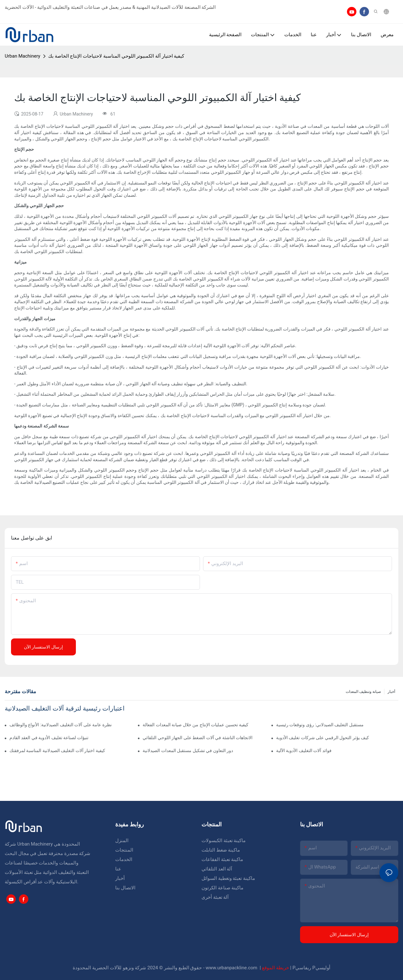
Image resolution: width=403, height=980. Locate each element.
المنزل (122, 841)
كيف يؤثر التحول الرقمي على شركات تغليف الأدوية (323, 738)
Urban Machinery (23, 56)
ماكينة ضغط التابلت (221, 850)
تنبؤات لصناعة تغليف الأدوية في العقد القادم (49, 738)
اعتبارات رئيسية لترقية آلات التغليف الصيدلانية (65, 708)
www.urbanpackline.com (232, 968)
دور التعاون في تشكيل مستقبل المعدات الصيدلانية (188, 751)
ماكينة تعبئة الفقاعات (222, 859)
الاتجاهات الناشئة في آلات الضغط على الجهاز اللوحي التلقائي (198, 738)
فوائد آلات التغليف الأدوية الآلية (304, 751)
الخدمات (124, 859)
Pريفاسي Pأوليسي (311, 968)
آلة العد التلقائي (217, 869)
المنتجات (124, 850)
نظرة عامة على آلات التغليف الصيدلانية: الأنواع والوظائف (61, 725)
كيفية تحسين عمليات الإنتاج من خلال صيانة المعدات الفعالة (196, 725)
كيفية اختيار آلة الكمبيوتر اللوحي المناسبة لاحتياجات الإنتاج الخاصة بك (116, 56)
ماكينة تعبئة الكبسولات (224, 841)
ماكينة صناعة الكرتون (222, 888)
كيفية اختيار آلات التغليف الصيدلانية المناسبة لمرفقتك (57, 751)
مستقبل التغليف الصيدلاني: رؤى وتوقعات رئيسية (320, 725)
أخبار (391, 692)
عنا (118, 869)
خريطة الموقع (276, 968)
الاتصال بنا (125, 888)
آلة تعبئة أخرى (215, 897)
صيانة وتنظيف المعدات (363, 692)
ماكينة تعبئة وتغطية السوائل (228, 878)
